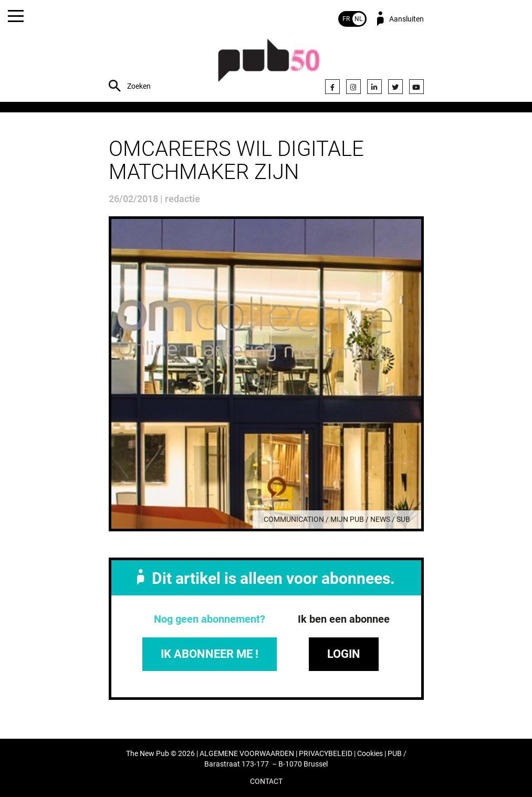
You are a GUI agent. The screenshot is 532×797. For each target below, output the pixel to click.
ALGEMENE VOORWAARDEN (247, 754)
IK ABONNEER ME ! (210, 654)
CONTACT (266, 782)
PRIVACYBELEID (326, 754)
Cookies (370, 754)
